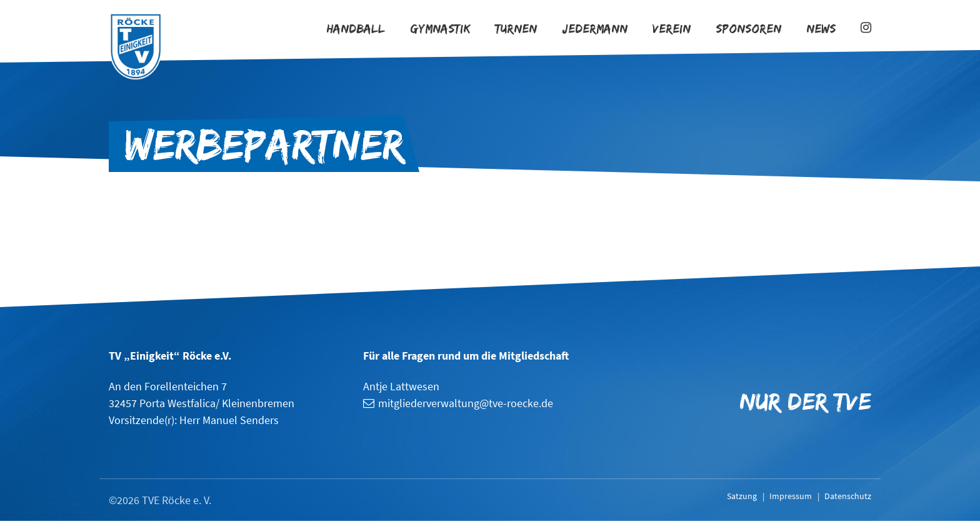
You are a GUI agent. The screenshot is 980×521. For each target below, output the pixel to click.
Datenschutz (848, 496)
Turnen (516, 28)
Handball (356, 28)
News (821, 28)
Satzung (742, 496)
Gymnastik (440, 28)
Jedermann (595, 28)
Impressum (791, 496)
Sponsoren (748, 28)
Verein (672, 28)
